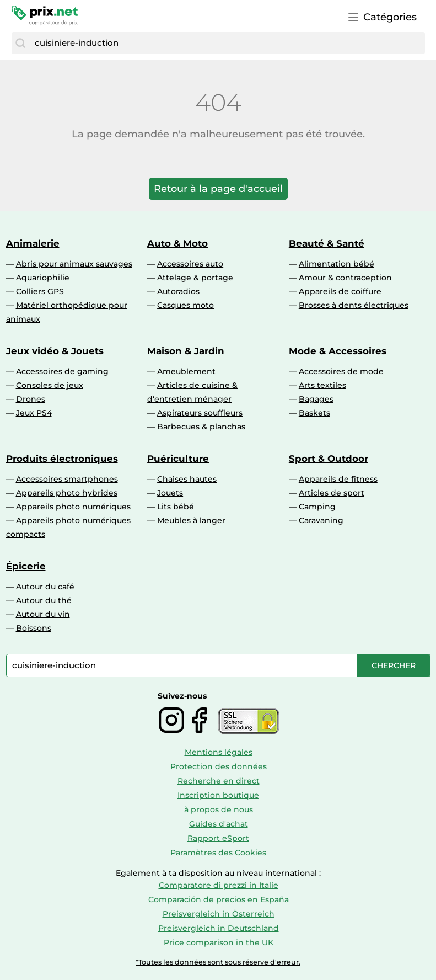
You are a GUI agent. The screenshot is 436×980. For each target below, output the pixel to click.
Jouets (170, 493)
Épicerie (26, 566)
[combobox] (227, 43)
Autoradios (178, 291)
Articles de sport (332, 493)
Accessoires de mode (341, 371)
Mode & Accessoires (338, 351)
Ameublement (186, 371)
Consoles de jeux (50, 385)
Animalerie (33, 243)
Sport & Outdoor (329, 459)
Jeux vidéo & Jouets (55, 351)
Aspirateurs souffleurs (200, 413)
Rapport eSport (218, 838)
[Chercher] (20, 43)
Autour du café (45, 587)
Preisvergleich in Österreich (219, 914)
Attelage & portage (195, 278)
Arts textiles (322, 385)
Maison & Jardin (186, 351)
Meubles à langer (191, 520)
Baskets (314, 413)
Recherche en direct (219, 781)
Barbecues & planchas (201, 427)
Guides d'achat (219, 824)
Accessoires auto (190, 264)
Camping (317, 507)
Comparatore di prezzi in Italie (219, 885)
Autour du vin (43, 614)
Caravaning (321, 520)
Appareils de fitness (338, 479)
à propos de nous (219, 809)
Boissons (34, 628)
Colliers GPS (40, 291)
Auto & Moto (177, 243)
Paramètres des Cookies (218, 853)
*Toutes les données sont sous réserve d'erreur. (218, 962)
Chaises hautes (187, 479)
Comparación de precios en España (219, 899)
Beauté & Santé (327, 243)
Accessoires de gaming (62, 371)
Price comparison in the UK (219, 942)
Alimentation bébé (337, 264)
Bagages (316, 399)
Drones (31, 399)
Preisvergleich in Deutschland (219, 928)
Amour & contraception (345, 278)
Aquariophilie (43, 278)
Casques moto (185, 305)
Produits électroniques (62, 459)
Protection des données (219, 766)
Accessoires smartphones (67, 479)
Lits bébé (176, 507)
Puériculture (178, 459)
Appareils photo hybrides (67, 493)
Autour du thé (44, 600)
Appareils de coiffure (340, 291)
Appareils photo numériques (73, 507)
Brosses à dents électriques (354, 305)
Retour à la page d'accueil (218, 189)
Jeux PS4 (34, 413)
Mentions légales (219, 752)
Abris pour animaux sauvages (74, 264)
